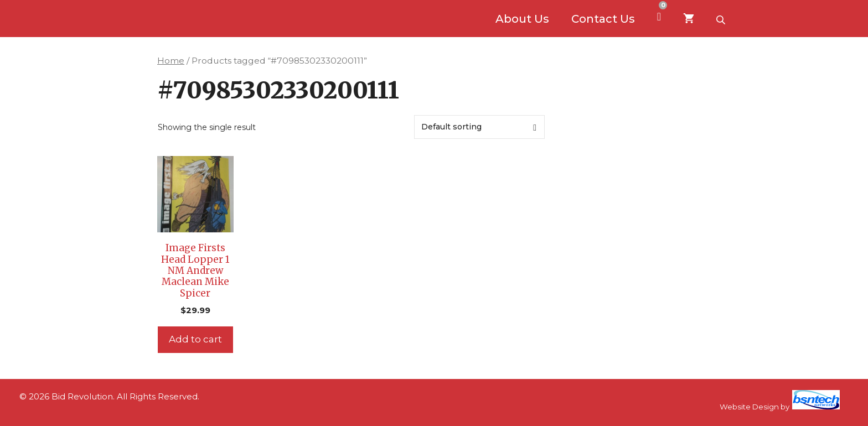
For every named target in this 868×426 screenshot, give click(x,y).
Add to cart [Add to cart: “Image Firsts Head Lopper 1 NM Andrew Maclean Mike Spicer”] (195, 339)
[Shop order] (479, 127)
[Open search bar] (722, 19)
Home (171, 61)
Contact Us (603, 19)
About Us (522, 19)
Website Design (749, 407)
